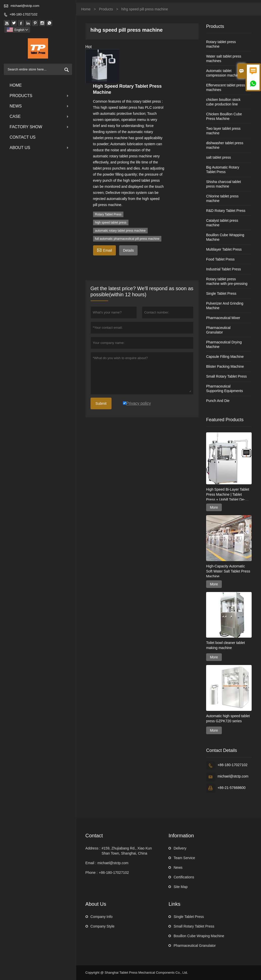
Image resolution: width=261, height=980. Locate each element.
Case (40, 116)
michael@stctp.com (25, 6)
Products (40, 96)
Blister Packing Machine (225, 366)
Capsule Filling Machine (225, 357)
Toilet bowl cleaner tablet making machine (225, 645)
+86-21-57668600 (232, 788)
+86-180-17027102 (24, 14)
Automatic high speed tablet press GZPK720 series (228, 718)
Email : (91, 863)
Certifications (184, 877)
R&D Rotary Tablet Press (226, 211)
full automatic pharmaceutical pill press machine (127, 239)
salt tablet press (219, 157)
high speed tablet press (111, 223)
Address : (93, 848)
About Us (40, 148)
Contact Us (23, 137)
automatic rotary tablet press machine (120, 231)
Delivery (180, 848)
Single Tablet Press (221, 293)
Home (16, 85)
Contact (94, 836)
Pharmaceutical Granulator (195, 946)
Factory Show (40, 127)
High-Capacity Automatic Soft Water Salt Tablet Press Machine (228, 571)
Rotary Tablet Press (108, 214)
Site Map (180, 887)
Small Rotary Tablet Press (226, 376)
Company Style (103, 926)
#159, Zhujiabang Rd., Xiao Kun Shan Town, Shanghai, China (127, 851)
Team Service (184, 858)
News (40, 106)
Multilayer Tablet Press (224, 249)
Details (128, 250)
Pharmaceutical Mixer (223, 318)
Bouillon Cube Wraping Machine (199, 936)
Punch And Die (218, 401)
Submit (101, 403)
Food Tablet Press (220, 259)
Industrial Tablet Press (223, 269)
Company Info (102, 917)
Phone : (92, 873)
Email (104, 250)
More (214, 507)
